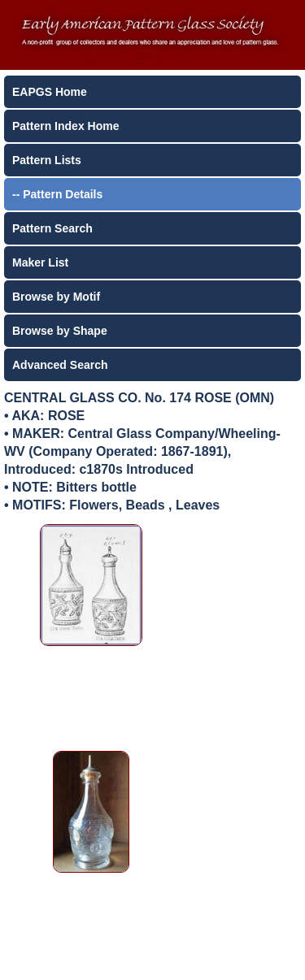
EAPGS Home (50, 92)
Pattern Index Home (65, 126)
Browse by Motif (56, 297)
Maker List (40, 262)
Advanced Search (60, 365)
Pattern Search (52, 228)
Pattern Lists (47, 160)
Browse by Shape (60, 331)
